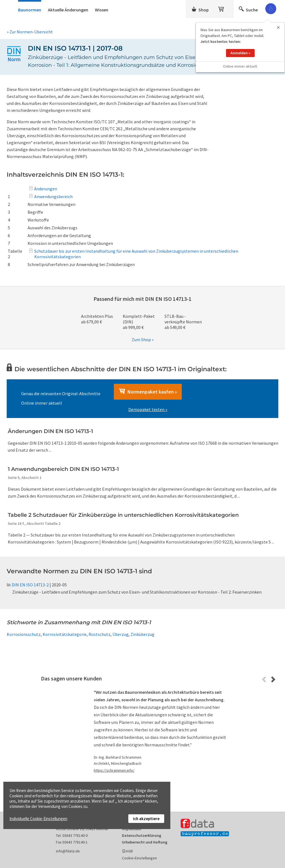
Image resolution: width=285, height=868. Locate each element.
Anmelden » (240, 47)
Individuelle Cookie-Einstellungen (38, 819)
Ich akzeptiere (146, 819)
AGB (129, 851)
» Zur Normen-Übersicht (30, 32)
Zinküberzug (142, 634)
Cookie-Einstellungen (139, 858)
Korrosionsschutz (24, 634)
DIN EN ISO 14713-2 (28, 585)
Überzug (121, 634)
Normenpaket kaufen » (148, 392)
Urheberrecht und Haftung (145, 842)
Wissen (102, 10)
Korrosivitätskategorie (65, 634)
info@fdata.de (68, 851)
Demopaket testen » (148, 409)
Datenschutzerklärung (142, 835)
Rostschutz (99, 634)
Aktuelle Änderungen (68, 10)
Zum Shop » (143, 340)
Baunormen (30, 10)
